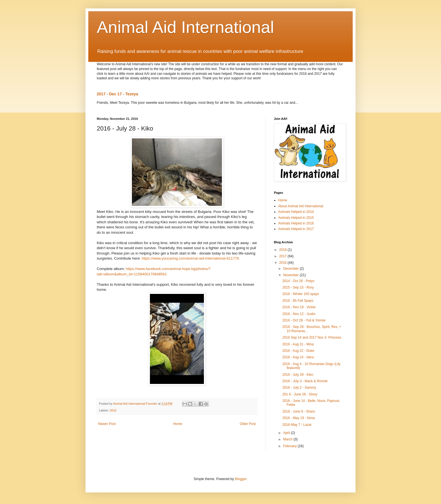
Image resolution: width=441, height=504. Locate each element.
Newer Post (107, 424)
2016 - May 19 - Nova (299, 418)
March (288, 439)
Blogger (241, 479)
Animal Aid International (185, 27)
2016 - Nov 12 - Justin (299, 314)
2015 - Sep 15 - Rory (298, 287)
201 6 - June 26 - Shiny (300, 394)
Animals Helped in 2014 (296, 212)
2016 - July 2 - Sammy (299, 388)
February (290, 446)
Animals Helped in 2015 (296, 218)
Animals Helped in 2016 (296, 223)
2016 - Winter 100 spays (301, 294)
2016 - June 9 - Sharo (299, 411)
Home (178, 424)
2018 (283, 250)
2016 (113, 410)
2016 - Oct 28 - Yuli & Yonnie (304, 320)
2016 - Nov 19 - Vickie (299, 307)
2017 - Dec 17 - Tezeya (117, 94)
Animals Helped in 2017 (296, 229)
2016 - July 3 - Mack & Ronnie (305, 381)
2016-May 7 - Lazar (297, 425)
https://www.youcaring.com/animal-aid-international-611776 (190, 258)
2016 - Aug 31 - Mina (298, 344)
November (292, 275)
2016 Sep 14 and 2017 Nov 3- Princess (312, 337)
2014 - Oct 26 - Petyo (298, 281)
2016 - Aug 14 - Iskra (298, 357)
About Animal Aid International (301, 206)
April (287, 433)
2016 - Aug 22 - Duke (298, 351)
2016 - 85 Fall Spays (298, 301)
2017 (283, 256)
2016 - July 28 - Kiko (298, 375)
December (292, 269)
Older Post (248, 424)
